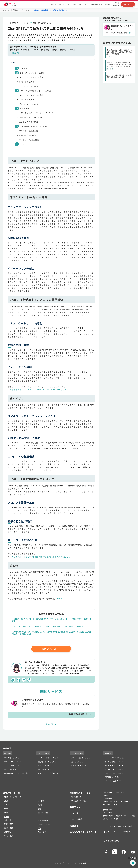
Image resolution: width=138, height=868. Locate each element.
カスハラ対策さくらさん (14, 765)
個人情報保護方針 (112, 841)
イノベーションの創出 (29, 86)
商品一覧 (54, 4)
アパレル (41, 805)
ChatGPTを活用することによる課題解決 (37, 91)
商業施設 (8, 832)
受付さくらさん (77, 762)
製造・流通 (9, 828)
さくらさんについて (96, 4)
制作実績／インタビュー (81, 793)
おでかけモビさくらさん (114, 769)
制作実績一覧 (76, 797)
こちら (59, 599)
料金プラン (75, 807)
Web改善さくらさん (45, 769)
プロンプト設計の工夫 (29, 131)
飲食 (39, 809)
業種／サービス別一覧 (13, 797)
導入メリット (25, 109)
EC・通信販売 (43, 820)
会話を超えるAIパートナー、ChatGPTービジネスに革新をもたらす (40, 390)
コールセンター (44, 824)
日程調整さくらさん (112, 777)
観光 (6, 808)
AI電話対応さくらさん (13, 758)
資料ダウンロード (51, 649)
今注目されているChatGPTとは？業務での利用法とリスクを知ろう (40, 557)
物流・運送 (9, 836)
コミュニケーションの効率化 (31, 77)
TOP (5, 10)
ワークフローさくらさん (114, 773)
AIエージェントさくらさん (115, 758)
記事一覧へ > (51, 724)
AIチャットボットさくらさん (49, 758)
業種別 (74, 4)
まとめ (23, 144)
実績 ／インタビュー (64, 4)
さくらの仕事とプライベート (83, 832)
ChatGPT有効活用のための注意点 (34, 126)
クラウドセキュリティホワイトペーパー (119, 834)
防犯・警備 (9, 824)
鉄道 (39, 828)
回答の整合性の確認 (28, 135)
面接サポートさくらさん (114, 765)
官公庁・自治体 (44, 813)
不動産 (7, 816)
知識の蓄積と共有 (27, 82)
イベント (8, 805)
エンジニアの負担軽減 (29, 122)
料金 (80, 4)
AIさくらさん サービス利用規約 (118, 826)
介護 (6, 801)
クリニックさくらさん (13, 762)
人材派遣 (8, 820)
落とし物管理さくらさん (114, 762)
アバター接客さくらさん (81, 758)
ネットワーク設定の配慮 (29, 140)
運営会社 (74, 826)
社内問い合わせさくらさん (20, 10)
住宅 (39, 817)
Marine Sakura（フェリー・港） (17, 773)
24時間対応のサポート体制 (31, 118)
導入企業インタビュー (80, 801)
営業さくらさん (44, 765)
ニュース (86, 4)
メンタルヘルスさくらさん (48, 773)
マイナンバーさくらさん (81, 765)
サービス (41, 801)
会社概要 (107, 4)
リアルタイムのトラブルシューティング (36, 113)
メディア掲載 (76, 819)
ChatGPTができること (29, 68)
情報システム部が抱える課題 (32, 73)
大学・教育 (42, 832)
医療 (6, 812)
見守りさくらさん (11, 769)
